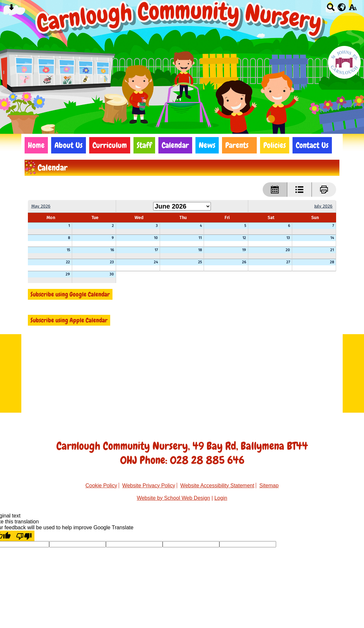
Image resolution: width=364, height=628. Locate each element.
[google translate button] (342, 7)
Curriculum (110, 145)
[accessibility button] (353, 9)
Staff (144, 145)
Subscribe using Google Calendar (70, 294)
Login (221, 498)
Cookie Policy (101, 486)
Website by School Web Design (173, 498)
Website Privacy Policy (149, 486)
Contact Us (312, 145)
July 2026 (323, 206)
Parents (237, 145)
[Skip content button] (11, 9)
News (207, 145)
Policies (275, 145)
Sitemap (269, 486)
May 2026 (41, 206)
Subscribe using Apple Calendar (69, 320)
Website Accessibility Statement (217, 486)
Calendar (175, 145)
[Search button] (331, 9)
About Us (69, 145)
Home (36, 145)
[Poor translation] (24, 536)
